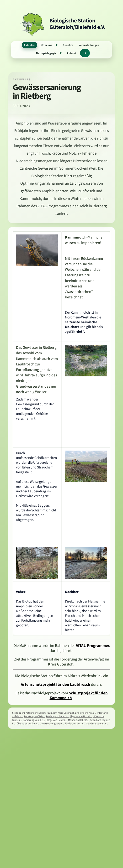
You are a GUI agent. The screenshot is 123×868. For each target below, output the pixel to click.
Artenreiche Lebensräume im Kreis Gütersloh (50, 713)
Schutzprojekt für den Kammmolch (79, 695)
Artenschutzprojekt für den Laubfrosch (56, 684)
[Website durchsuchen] (85, 53)
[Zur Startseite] (62, 24)
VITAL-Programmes (93, 645)
